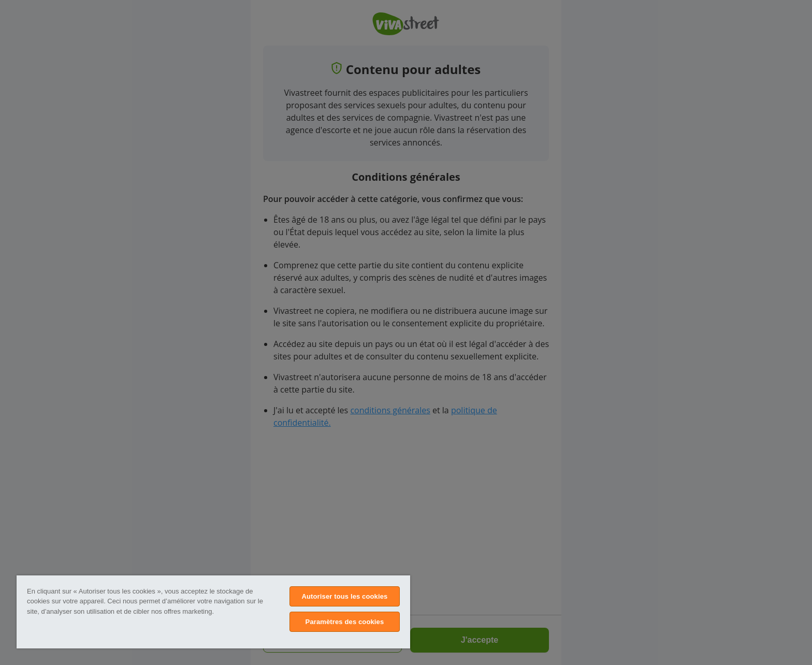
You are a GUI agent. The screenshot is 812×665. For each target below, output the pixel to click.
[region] (213, 612)
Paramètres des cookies (345, 622)
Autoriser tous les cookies (344, 596)
